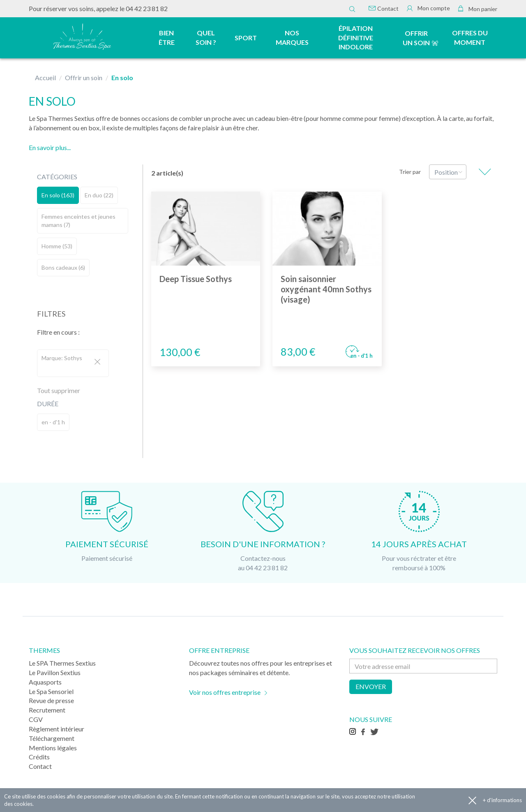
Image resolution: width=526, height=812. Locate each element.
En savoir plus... (50, 147)
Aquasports (45, 682)
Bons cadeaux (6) (63, 267)
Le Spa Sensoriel (51, 691)
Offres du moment (470, 37)
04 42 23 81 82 (147, 8)
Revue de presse (51, 700)
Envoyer (371, 686)
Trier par (410, 172)
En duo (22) (99, 195)
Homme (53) (57, 246)
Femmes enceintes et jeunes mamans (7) (78, 221)
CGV (36, 719)
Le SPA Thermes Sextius (62, 663)
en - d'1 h (53, 422)
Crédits (39, 757)
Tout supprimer (59, 390)
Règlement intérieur (57, 729)
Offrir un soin (416, 38)
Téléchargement (52, 738)
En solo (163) (58, 195)
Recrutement (47, 710)
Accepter (472, 800)
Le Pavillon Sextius (55, 672)
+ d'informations (502, 800)
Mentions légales (53, 748)
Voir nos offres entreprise (225, 692)
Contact (384, 8)
